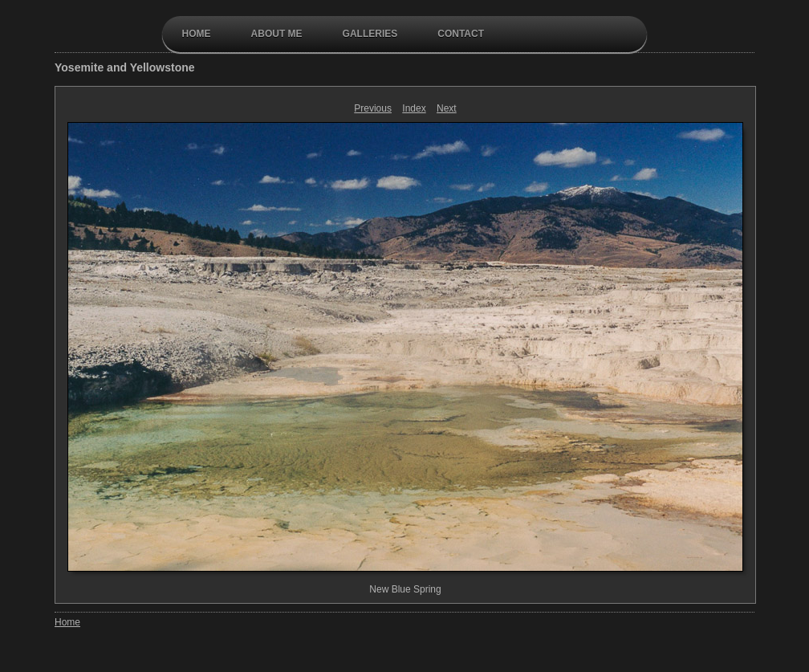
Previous (373, 108)
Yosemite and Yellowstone (125, 67)
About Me (277, 34)
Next (447, 108)
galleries (370, 34)
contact (461, 34)
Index (414, 108)
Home (197, 34)
